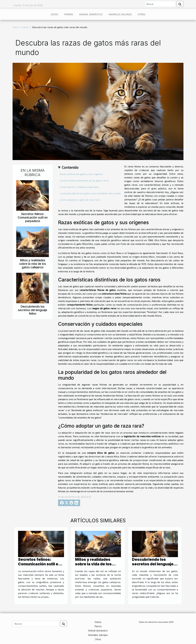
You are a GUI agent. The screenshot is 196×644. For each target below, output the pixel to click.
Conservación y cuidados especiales (79, 187)
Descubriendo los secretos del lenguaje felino (33, 310)
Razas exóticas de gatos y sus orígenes (81, 174)
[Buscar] (160, 4)
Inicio (16, 27)
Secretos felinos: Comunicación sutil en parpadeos (33, 217)
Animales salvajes (120, 14)
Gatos (54, 14)
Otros (142, 14)
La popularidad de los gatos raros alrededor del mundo (90, 193)
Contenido (70, 167)
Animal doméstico (91, 14)
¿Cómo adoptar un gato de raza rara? (80, 200)
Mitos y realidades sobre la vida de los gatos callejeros (33, 264)
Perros (69, 14)
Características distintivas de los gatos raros (84, 180)
